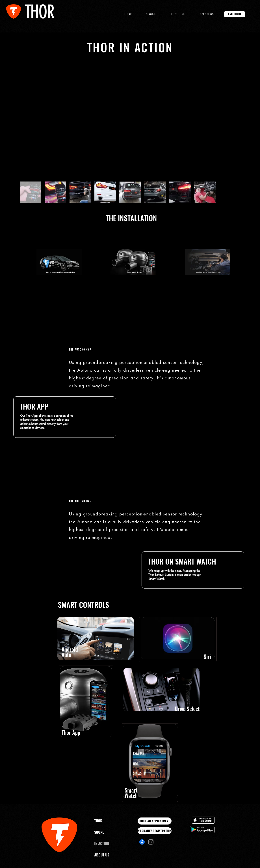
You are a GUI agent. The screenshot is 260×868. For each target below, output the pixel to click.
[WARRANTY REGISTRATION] (155, 831)
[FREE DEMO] (235, 14)
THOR (98, 821)
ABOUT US (102, 855)
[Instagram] (151, 842)
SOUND (99, 832)
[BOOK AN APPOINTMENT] (155, 821)
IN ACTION (102, 843)
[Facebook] (142, 842)
